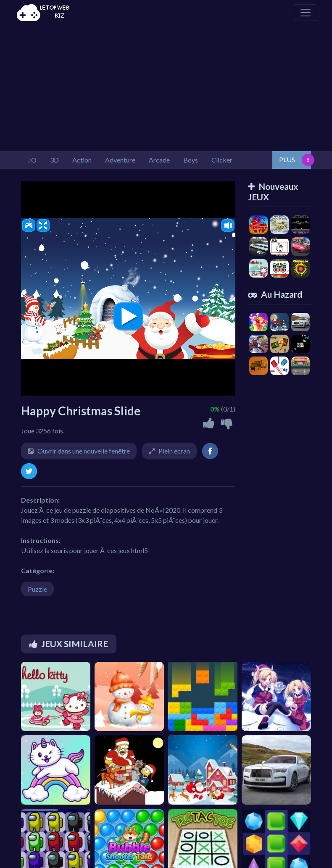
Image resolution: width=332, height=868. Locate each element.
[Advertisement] (166, 88)
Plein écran (174, 451)
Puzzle (37, 589)
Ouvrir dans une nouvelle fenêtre (84, 451)
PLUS (287, 159)
